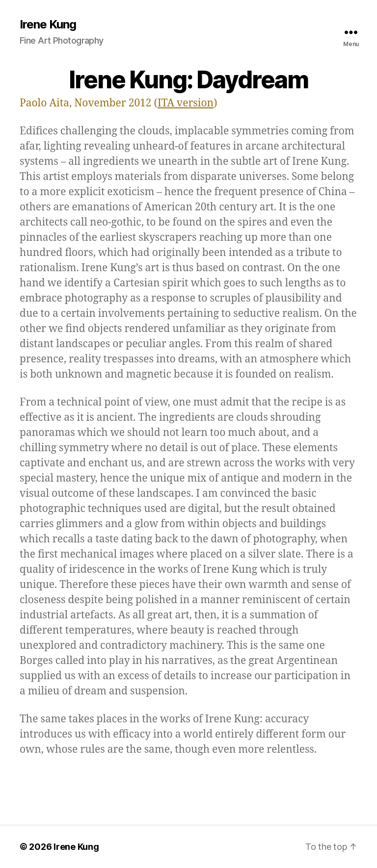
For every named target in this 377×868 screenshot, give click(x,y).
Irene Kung (48, 25)
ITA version (186, 103)
